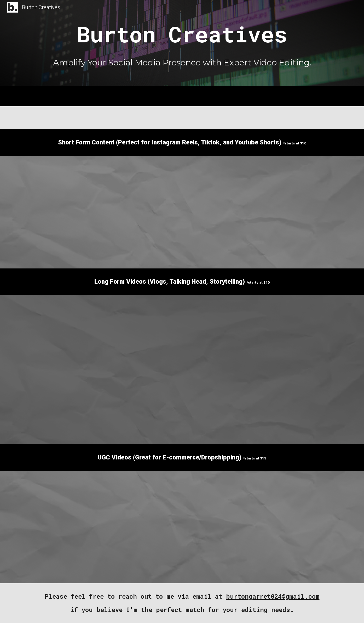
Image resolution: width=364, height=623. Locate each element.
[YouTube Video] (143, 212)
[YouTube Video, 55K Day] (182, 333)
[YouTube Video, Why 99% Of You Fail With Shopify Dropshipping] (285, 406)
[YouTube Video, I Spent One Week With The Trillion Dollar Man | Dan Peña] (79, 405)
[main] (182, 34)
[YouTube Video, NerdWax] (298, 527)
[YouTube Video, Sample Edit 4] (66, 212)
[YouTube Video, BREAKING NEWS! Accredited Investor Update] (285, 334)
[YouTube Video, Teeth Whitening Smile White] (195, 527)
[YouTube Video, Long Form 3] (182, 404)
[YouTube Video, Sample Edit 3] (221, 212)
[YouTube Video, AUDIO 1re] (92, 527)
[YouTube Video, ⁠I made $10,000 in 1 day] (79, 333)
